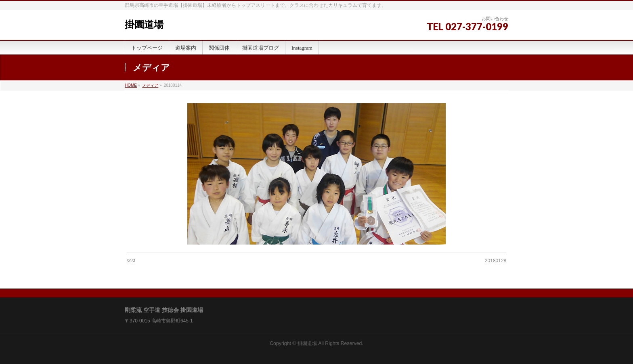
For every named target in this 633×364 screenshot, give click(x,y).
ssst (131, 261)
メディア (150, 85)
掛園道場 (144, 25)
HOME (131, 85)
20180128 (496, 261)
